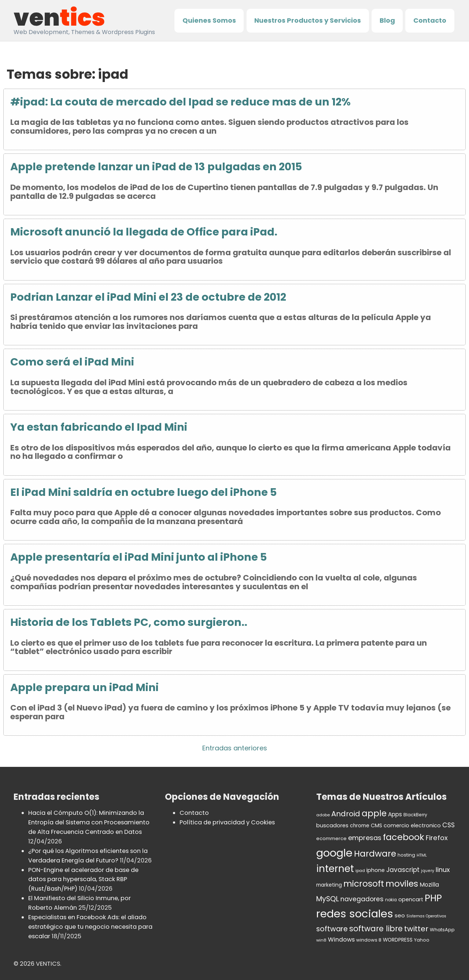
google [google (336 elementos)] (334, 853)
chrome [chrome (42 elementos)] (360, 826)
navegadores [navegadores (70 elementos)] (362, 899)
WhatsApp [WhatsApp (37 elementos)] (442, 930)
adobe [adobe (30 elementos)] (323, 815)
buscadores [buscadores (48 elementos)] (332, 825)
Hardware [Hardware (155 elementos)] (375, 854)
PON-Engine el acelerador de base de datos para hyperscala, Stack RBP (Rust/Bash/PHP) (83, 879)
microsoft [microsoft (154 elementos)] (364, 884)
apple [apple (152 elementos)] (374, 813)
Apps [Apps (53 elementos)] (395, 814)
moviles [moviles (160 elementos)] (402, 884)
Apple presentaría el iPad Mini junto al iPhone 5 (139, 557)
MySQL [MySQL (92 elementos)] (328, 899)
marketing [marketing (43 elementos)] (329, 885)
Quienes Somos (209, 20)
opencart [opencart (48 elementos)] (411, 899)
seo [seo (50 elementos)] (400, 915)
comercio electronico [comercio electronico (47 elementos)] (412, 825)
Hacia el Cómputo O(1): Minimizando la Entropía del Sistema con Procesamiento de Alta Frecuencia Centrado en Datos (89, 822)
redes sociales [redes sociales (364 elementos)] (355, 914)
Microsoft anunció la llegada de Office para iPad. (144, 232)
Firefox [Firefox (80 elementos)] (437, 838)
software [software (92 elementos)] (332, 929)
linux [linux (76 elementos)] (443, 870)
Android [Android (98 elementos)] (346, 814)
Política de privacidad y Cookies (227, 822)
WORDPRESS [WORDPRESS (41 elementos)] (398, 940)
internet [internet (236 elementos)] (335, 869)
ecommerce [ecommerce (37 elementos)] (331, 838)
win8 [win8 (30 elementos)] (321, 940)
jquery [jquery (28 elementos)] (428, 871)
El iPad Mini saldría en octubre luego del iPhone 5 (143, 492)
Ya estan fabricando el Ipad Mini (99, 427)
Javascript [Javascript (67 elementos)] (403, 870)
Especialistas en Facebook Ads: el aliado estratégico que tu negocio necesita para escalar (90, 927)
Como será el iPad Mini (72, 362)
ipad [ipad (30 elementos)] (360, 871)
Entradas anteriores (235, 748)
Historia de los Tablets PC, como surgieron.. (129, 622)
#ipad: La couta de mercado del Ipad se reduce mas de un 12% (180, 102)
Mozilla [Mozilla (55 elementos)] (429, 885)
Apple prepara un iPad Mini (84, 687)
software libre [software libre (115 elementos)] (376, 929)
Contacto (430, 20)
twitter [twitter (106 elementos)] (416, 929)
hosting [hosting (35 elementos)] (406, 855)
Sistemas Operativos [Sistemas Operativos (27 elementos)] (426, 916)
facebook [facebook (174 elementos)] (404, 837)
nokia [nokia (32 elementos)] (391, 900)
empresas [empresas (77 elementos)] (365, 838)
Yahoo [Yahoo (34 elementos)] (422, 940)
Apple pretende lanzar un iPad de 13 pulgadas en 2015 (156, 167)
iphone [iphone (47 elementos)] (376, 870)
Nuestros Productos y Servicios (308, 20)
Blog (387, 20)
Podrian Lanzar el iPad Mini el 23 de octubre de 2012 (148, 297)
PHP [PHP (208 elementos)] (433, 898)
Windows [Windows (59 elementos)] (341, 940)
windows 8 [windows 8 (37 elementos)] (369, 940)
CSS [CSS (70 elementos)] (448, 825)
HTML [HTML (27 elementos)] (422, 855)
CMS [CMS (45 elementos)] (376, 825)
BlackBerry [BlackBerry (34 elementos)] (415, 815)
